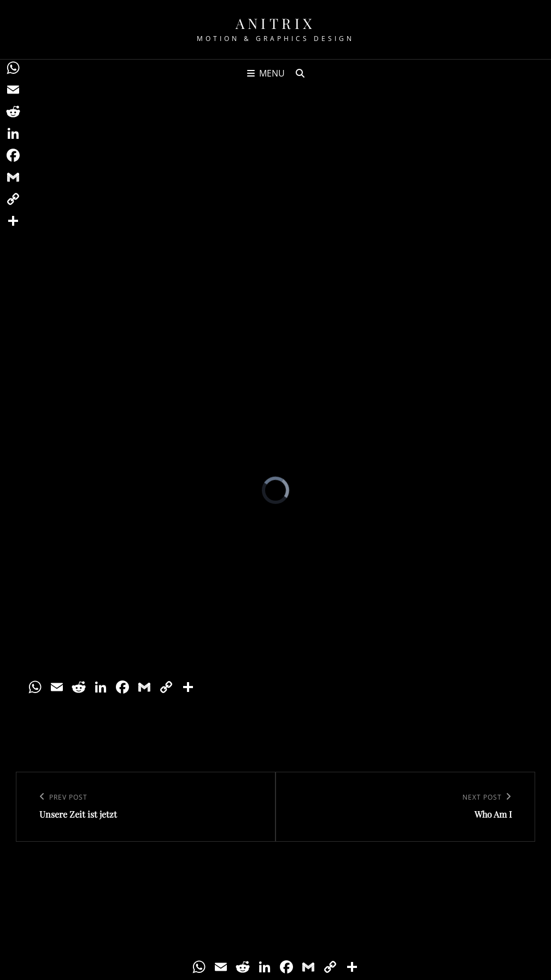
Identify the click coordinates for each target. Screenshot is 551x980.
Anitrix (275, 23)
